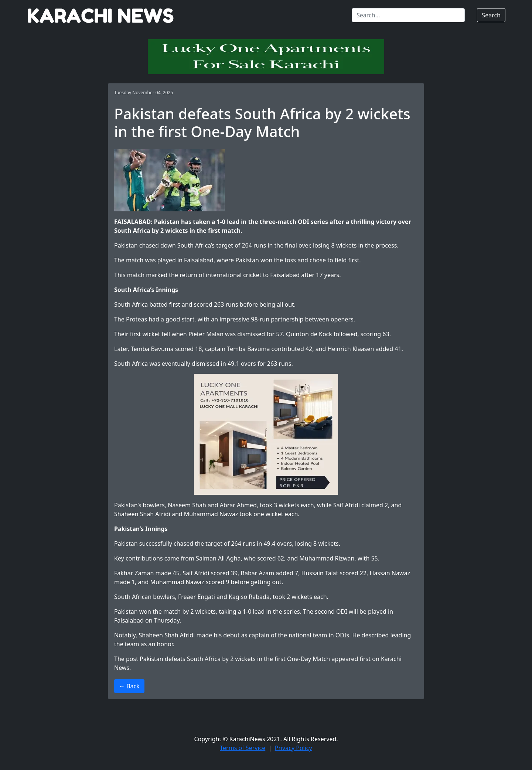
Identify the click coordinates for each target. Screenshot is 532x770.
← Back (129, 686)
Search (491, 15)
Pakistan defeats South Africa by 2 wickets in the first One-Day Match (235, 659)
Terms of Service (243, 748)
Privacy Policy (294, 748)
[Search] (408, 15)
